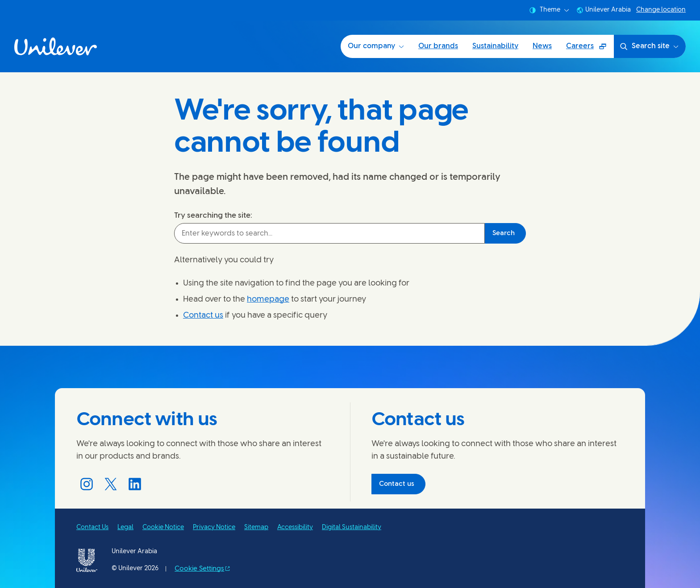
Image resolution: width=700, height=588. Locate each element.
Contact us (203, 316)
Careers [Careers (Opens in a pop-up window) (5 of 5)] (590, 49)
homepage (268, 300)
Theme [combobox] (549, 10)
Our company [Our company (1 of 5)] (376, 46)
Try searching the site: (213, 215)
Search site (649, 46)
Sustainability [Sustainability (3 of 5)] (495, 46)
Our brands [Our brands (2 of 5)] (438, 46)
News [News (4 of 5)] (542, 46)
